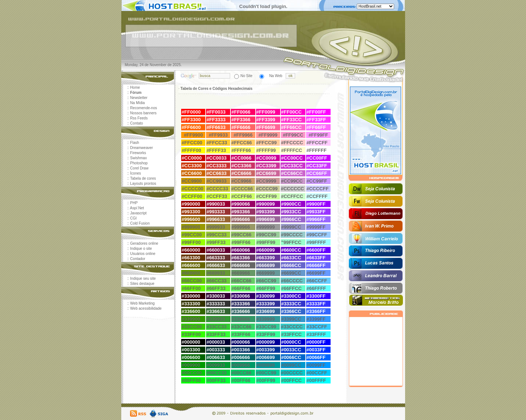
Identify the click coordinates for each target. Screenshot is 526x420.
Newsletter (139, 98)
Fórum (136, 93)
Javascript (138, 213)
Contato (136, 123)
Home (135, 87)
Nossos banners (143, 113)
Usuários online (143, 254)
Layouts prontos (143, 184)
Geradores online (144, 243)
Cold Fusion (140, 223)
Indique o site (141, 249)
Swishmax (138, 158)
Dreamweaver (141, 148)
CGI (133, 218)
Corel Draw (139, 168)
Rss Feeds (139, 118)
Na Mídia (137, 103)
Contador (138, 259)
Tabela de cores (143, 178)
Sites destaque (142, 284)
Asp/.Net (137, 208)
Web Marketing (142, 303)
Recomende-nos (143, 108)
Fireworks (138, 153)
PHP (134, 203)
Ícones (135, 173)
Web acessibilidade (146, 308)
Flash (134, 143)
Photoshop (139, 163)
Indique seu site (143, 278)
